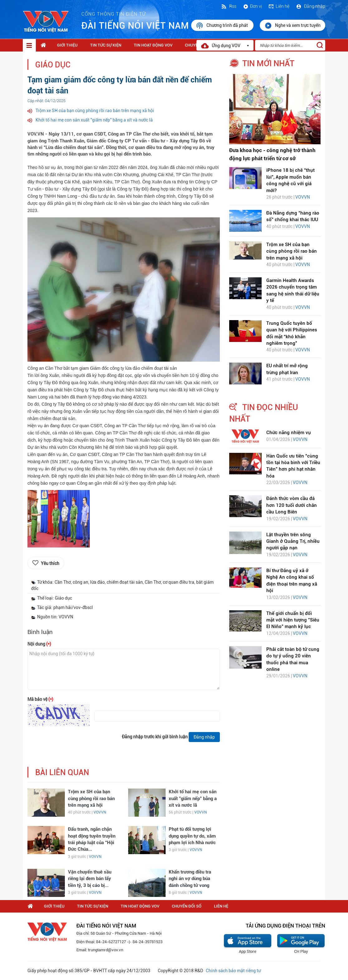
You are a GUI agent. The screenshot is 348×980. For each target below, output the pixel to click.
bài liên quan (62, 772)
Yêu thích (50, 563)
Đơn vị (252, 6)
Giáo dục (53, 65)
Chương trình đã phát (222, 26)
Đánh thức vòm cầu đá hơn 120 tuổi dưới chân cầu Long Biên (292, 505)
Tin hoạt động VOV (153, 45)
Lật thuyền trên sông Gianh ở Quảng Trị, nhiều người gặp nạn (293, 541)
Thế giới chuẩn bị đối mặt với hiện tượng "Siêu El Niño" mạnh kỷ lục (293, 620)
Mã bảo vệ (40, 699)
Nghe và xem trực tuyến (292, 26)
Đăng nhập (310, 6)
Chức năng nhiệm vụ (289, 433)
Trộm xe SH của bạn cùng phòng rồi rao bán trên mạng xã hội (95, 111)
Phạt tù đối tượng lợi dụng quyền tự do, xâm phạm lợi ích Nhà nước (192, 836)
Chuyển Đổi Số (187, 906)
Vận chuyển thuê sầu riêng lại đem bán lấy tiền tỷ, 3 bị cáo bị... (90, 879)
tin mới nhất (268, 63)
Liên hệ (279, 6)
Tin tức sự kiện (106, 45)
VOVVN (100, 812)
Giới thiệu (67, 45)
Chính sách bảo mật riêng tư (233, 971)
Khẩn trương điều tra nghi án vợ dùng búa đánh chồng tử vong (190, 879)
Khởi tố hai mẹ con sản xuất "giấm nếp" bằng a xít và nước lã (94, 120)
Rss (229, 6)
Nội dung (39, 644)
